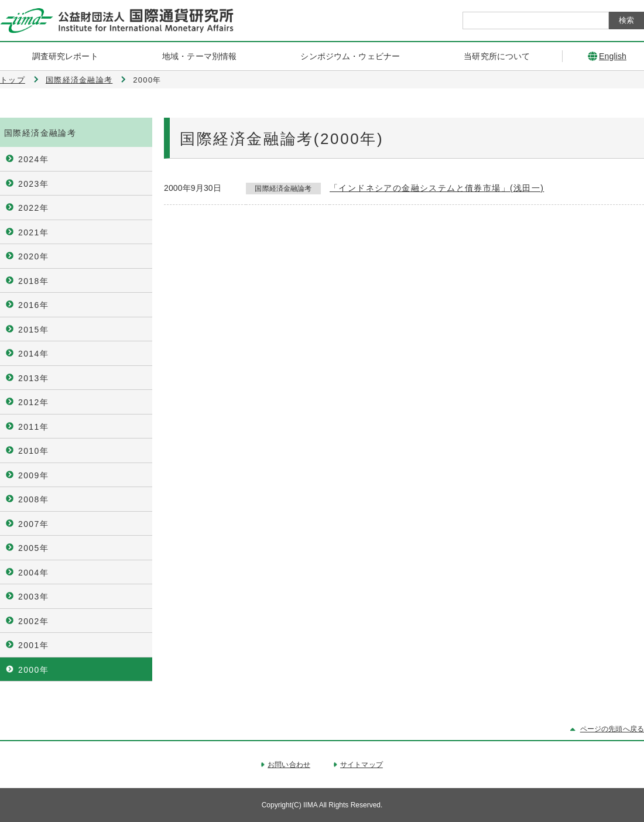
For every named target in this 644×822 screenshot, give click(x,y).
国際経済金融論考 (79, 80)
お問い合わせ (289, 765)
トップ (13, 80)
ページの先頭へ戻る (612, 729)
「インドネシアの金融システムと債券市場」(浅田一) (437, 188)
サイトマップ (362, 765)
